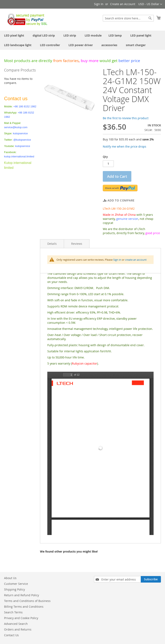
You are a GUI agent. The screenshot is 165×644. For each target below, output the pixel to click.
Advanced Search (16, 624)
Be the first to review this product (126, 118)
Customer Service (16, 584)
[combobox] (128, 18)
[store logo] (26, 19)
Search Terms (13, 612)
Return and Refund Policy (22, 595)
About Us (10, 578)
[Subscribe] (151, 579)
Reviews (77, 244)
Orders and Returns (18, 629)
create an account (136, 260)
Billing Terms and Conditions (24, 607)
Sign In (99, 4)
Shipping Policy (14, 589)
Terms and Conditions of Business (27, 601)
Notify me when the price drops (125, 146)
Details (52, 244)
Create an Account (123, 4)
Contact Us (11, 635)
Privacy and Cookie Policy (21, 618)
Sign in (117, 260)
